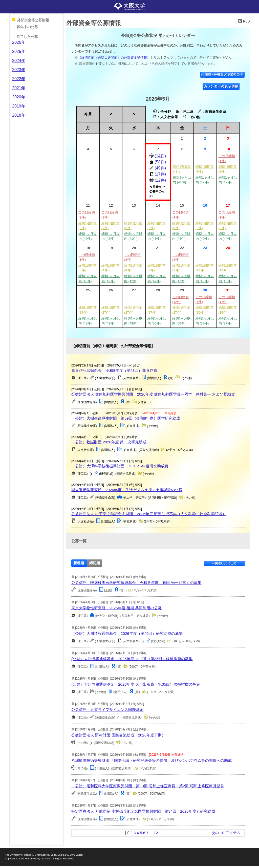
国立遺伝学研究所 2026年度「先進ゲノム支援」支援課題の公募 (127, 490)
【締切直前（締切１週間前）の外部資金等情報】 (114, 58)
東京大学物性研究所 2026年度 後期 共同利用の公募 (116, 608)
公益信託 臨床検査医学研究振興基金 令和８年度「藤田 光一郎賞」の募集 (136, 583)
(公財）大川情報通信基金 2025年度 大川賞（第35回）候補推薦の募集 (132, 659)
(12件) (160, 180)
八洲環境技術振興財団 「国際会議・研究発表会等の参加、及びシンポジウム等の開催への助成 (152, 760)
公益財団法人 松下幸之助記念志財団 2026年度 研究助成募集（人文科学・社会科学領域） (149, 514)
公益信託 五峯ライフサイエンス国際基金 (107, 710)
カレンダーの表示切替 (221, 86)
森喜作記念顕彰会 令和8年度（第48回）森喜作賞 (114, 370)
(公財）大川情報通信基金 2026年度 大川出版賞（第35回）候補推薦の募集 (136, 684)
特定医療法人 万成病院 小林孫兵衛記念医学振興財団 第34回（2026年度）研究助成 (143, 811)
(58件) (160, 162)
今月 (88, 114)
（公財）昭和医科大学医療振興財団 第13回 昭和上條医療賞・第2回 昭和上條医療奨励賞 (148, 786)
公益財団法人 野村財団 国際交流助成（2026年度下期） (118, 735)
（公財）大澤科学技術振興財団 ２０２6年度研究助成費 (120, 466)
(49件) (160, 168)
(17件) (160, 174)
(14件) (160, 156)
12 (156, 833)
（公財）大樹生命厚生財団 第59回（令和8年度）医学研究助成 (126, 418)
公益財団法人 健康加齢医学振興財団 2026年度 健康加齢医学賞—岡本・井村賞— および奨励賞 (153, 394)
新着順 (79, 563)
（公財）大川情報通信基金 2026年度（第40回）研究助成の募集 (127, 633)
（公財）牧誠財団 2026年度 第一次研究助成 (109, 442)
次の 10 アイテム (226, 833)
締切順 (95, 563)
